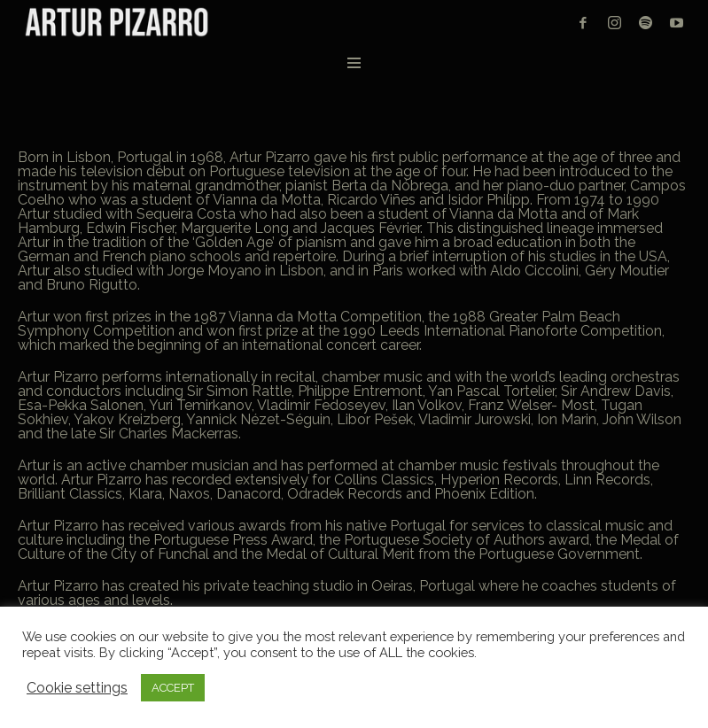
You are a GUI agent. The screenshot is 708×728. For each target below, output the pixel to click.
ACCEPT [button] (173, 688)
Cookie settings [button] (77, 688)
